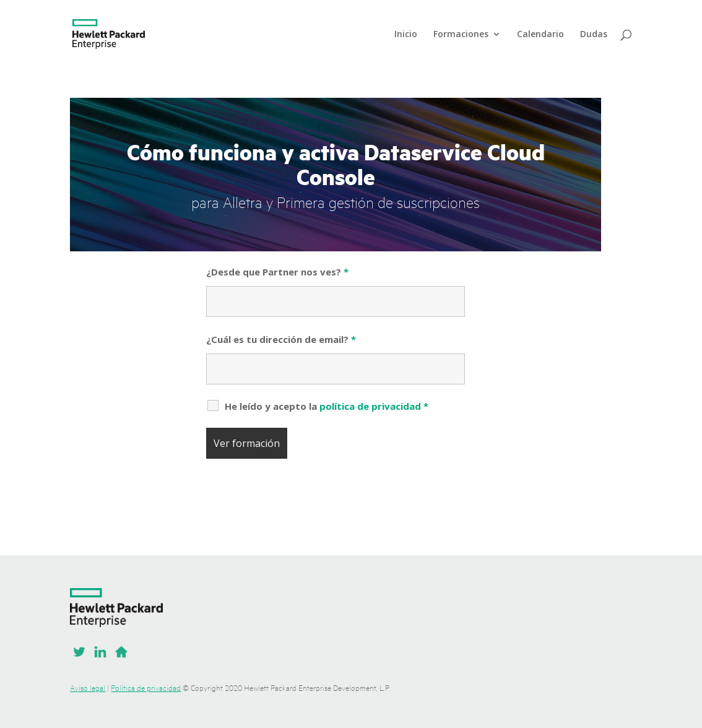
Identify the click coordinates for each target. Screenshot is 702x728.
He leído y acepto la (327, 406)
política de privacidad (370, 406)
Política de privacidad (146, 687)
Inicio (406, 35)
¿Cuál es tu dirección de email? (281, 339)
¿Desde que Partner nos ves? (277, 272)
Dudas (594, 35)
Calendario (540, 35)
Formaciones (461, 35)
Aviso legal (88, 687)
